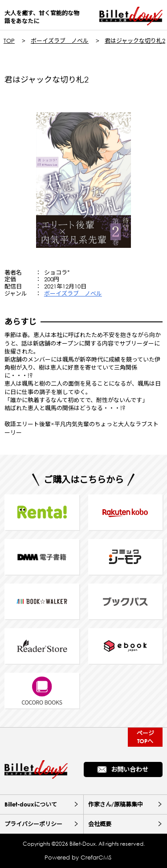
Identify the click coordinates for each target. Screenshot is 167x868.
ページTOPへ (145, 737)
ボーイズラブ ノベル (60, 41)
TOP (9, 41)
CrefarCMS (96, 858)
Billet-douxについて (31, 804)
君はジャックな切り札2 (135, 41)
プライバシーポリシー (33, 824)
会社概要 (100, 824)
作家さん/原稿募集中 (116, 804)
